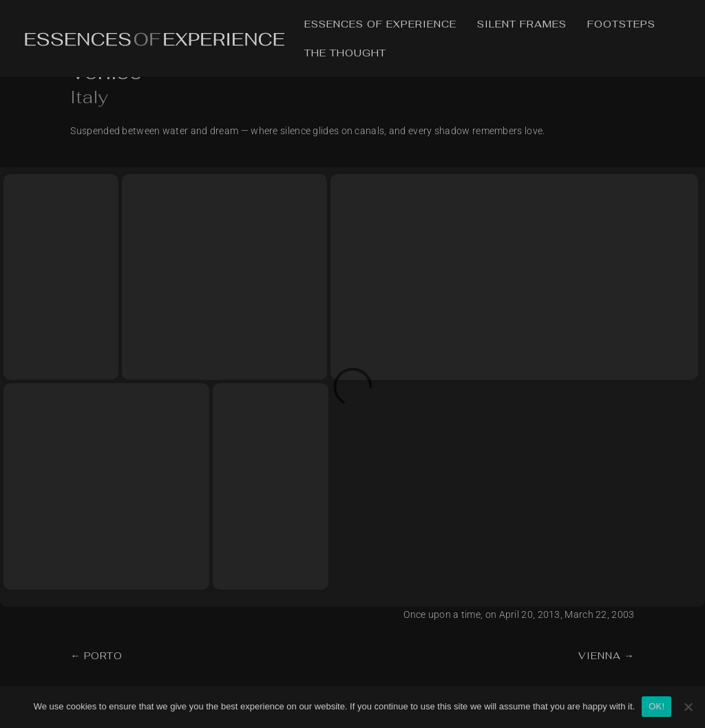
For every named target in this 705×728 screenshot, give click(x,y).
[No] (688, 707)
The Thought (345, 54)
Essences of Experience (380, 25)
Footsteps (621, 25)
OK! (656, 706)
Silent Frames (522, 25)
